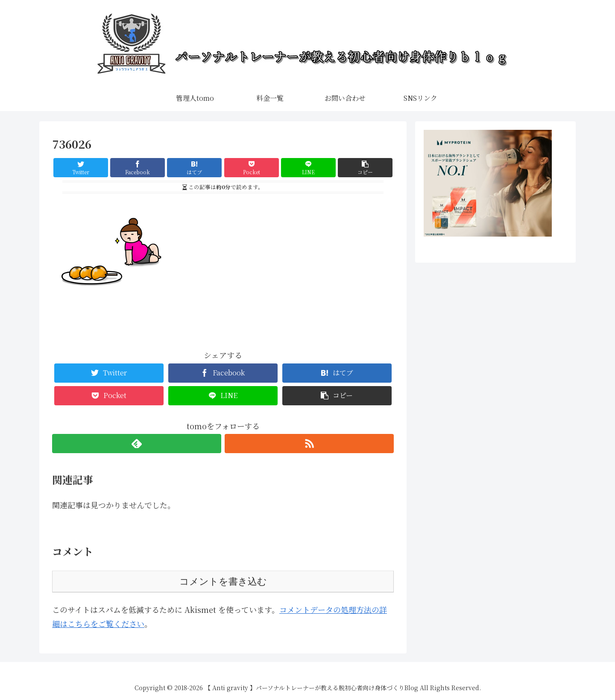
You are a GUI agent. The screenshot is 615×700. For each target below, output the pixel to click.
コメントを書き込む (223, 581)
